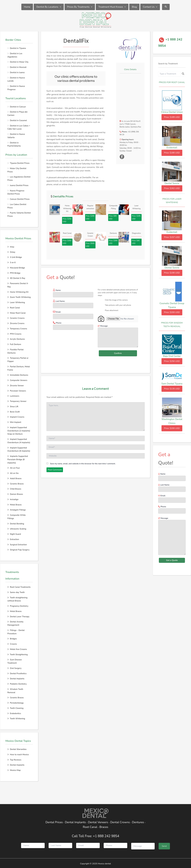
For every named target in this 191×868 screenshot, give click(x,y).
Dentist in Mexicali (18, 67)
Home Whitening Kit (18, 292)
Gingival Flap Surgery (18, 550)
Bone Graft (14, 412)
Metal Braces (14, 505)
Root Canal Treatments (19, 587)
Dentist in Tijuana (18, 48)
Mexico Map (14, 770)
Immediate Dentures (18, 375)
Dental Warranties (17, 749)
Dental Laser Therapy (18, 617)
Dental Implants (16, 679)
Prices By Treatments (80, 7)
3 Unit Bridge (15, 257)
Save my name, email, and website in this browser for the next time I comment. (83, 464)
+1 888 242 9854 (106, 836)
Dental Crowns (120, 822)
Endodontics (14, 713)
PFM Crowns (14, 334)
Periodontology (16, 703)
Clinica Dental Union (172, 112)
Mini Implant (14, 422)
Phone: (172, 509)
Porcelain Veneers (17, 391)
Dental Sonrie (172, 183)
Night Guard (14, 534)
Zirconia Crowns (16, 323)
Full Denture (14, 344)
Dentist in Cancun (18, 107)
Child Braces (14, 489)
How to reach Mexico (18, 755)
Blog (134, 7)
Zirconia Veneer (16, 386)
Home (27, 7)
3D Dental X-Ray (16, 278)
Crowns (12, 644)
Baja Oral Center (172, 356)
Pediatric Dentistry (17, 684)
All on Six (13, 473)
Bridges (12, 639)
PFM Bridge (14, 273)
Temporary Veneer (17, 401)
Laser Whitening (16, 302)
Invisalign (13, 499)
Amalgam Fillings (17, 510)
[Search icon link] (166, 7)
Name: (172, 477)
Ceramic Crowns (16, 318)
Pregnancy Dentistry (18, 606)
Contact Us (150, 7)
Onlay (11, 252)
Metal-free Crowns (17, 649)
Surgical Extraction (17, 545)
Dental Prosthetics (17, 674)
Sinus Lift (13, 407)
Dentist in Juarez (17, 72)
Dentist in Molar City (19, 62)
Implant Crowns (16, 417)
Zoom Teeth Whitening (19, 297)
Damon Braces (15, 494)
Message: (172, 536)
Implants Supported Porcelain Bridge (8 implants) (18, 459)
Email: (172, 499)
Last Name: (172, 488)
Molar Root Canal (16, 313)
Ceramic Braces (16, 484)
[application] (60, 7)
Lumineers (13, 396)
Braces (104, 827)
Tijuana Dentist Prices (20, 163)
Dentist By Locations (49, 7)
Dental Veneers (98, 822)
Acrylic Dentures (16, 339)
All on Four (14, 468)
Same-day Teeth (16, 592)
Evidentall (172, 148)
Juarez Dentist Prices (19, 185)
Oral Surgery (14, 668)
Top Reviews (14, 760)
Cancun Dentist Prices (20, 199)
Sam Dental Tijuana (172, 384)
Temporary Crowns (17, 329)
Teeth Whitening (16, 719)
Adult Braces (14, 478)
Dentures (138, 822)
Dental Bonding (16, 524)
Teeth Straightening (18, 655)
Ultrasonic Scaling (17, 529)
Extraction (13, 539)
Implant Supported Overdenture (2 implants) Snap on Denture (19, 431)
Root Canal (14, 308)
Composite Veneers (17, 380)
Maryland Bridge (16, 268)
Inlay (11, 247)
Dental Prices (54, 822)
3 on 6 (11, 262)
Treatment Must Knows (112, 7)
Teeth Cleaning (15, 708)
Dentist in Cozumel (18, 120)
